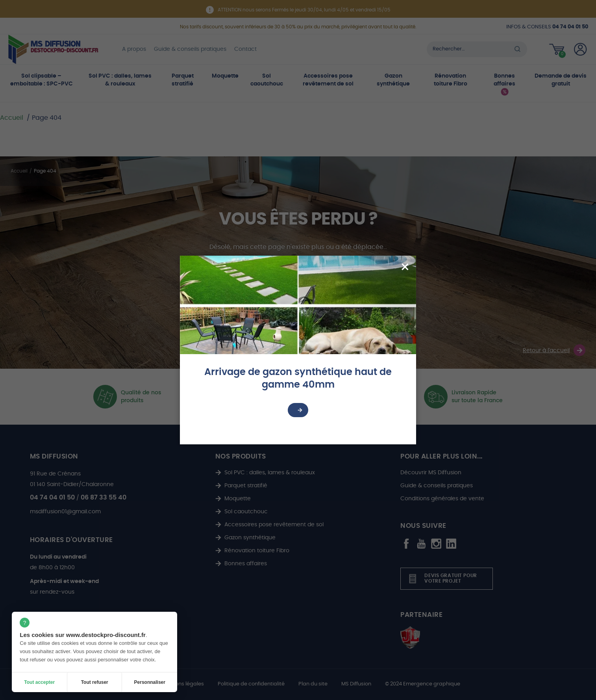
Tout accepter (39, 682)
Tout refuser (95, 682)
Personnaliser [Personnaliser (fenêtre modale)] (150, 682)
